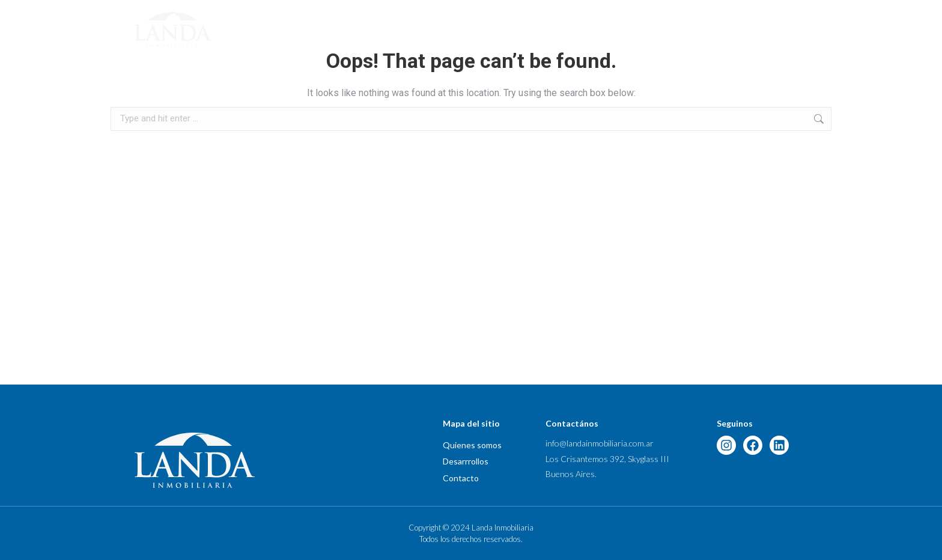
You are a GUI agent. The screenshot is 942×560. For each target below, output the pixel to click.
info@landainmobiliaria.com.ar (600, 443)
